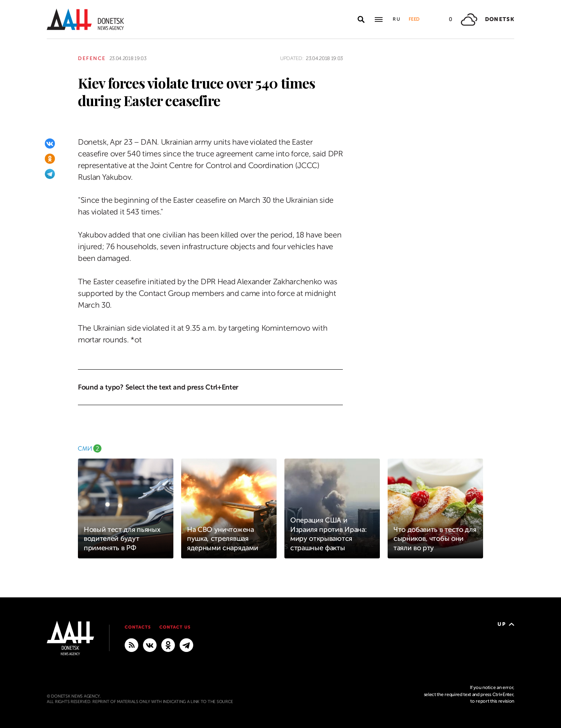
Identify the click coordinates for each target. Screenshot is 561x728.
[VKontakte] (50, 143)
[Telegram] (50, 174)
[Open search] (361, 19)
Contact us (175, 627)
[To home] (85, 19)
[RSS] (131, 645)
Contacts (138, 627)
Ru (397, 19)
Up (506, 624)
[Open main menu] (379, 19)
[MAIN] (186, 645)
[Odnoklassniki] (50, 159)
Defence (92, 58)
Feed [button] (414, 19)
